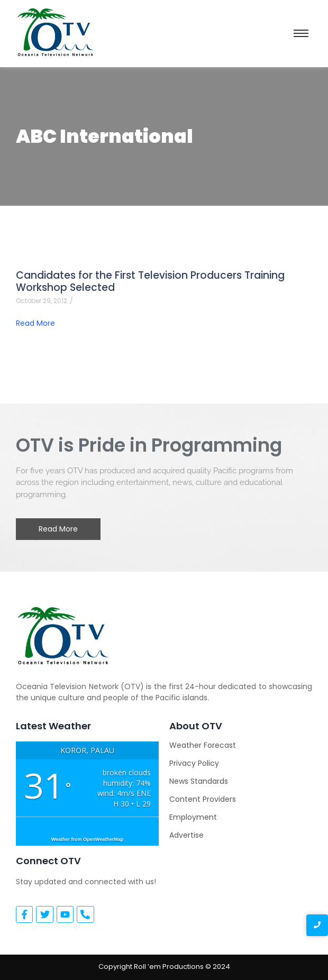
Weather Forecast (203, 745)
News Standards (199, 781)
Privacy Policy (194, 763)
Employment (193, 817)
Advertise (186, 835)
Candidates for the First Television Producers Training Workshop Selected (150, 281)
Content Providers (203, 799)
